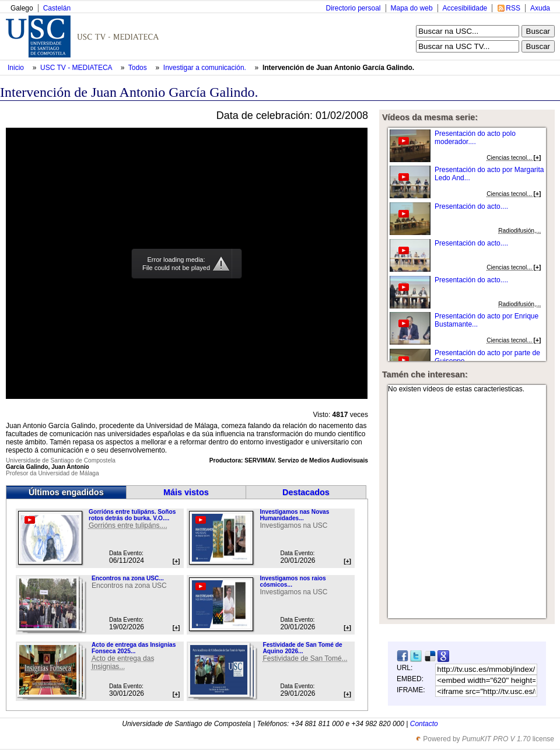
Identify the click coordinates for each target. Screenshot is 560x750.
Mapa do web (412, 8)
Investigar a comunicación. (206, 68)
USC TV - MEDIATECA (77, 68)
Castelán (57, 8)
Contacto (424, 724)
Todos (139, 68)
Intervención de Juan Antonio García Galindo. (338, 68)
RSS (513, 8)
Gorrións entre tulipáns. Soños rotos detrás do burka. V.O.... (132, 515)
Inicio (17, 68)
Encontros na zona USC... (128, 578)
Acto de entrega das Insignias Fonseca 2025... (134, 648)
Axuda (540, 8)
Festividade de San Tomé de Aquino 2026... (302, 648)
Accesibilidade (465, 8)
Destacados (306, 492)
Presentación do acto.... (471, 206)
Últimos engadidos (66, 492)
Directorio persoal (353, 8)
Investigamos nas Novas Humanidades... (294, 515)
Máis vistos (186, 492)
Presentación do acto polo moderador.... (475, 138)
